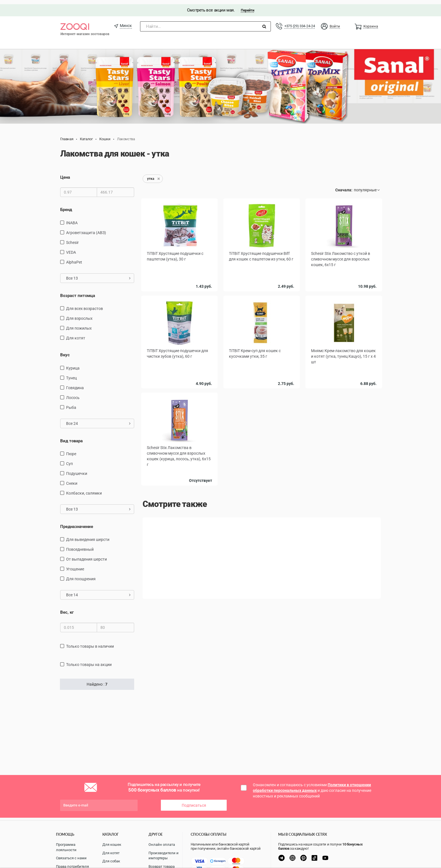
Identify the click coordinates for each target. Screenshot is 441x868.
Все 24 (98, 419)
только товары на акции (89, 660)
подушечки (77, 469)
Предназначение (77, 522)
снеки (72, 479)
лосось (73, 393)
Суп (69, 459)
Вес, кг (67, 608)
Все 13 (98, 274)
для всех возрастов (85, 304)
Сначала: (344, 186)
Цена (65, 173)
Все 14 (98, 591)
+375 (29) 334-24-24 (300, 22)
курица (73, 364)
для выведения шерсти (88, 536)
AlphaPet (74, 258)
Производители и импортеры (164, 856)
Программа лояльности (66, 847)
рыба (71, 403)
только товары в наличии (90, 642)
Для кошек (112, 845)
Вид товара (71, 437)
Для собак (111, 861)
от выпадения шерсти (86, 555)
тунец (71, 374)
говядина (75, 384)
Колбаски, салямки (84, 489)
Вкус (65, 351)
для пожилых (79, 324)
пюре (71, 450)
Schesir (72, 238)
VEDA (71, 248)
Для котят (111, 853)
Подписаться (194, 801)
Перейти (247, 6)
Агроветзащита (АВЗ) (86, 228)
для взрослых (79, 314)
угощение (75, 565)
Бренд (66, 206)
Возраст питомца (78, 291)
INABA (72, 219)
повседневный (80, 545)
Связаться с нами (71, 858)
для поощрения (81, 575)
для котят (76, 334)
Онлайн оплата (162, 845)
